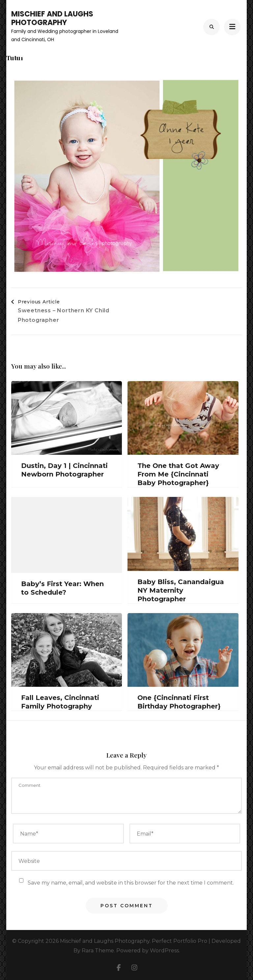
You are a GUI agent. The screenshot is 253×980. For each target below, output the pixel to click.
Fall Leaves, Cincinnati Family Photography (60, 702)
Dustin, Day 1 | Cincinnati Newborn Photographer (64, 470)
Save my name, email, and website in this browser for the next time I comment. (131, 883)
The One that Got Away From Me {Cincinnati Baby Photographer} (178, 474)
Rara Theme (98, 951)
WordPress (164, 951)
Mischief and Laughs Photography (52, 18)
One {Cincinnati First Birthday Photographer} (179, 702)
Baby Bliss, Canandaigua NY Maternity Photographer (181, 590)
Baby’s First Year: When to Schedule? (62, 588)
